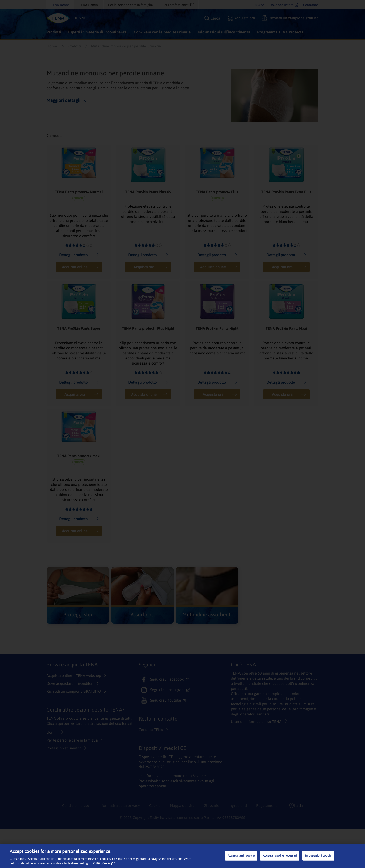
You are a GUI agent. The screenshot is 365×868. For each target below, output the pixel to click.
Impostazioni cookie (318, 856)
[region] (182, 856)
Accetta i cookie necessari (280, 856)
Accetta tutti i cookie (241, 856)
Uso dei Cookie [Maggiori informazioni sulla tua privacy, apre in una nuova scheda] (102, 863)
